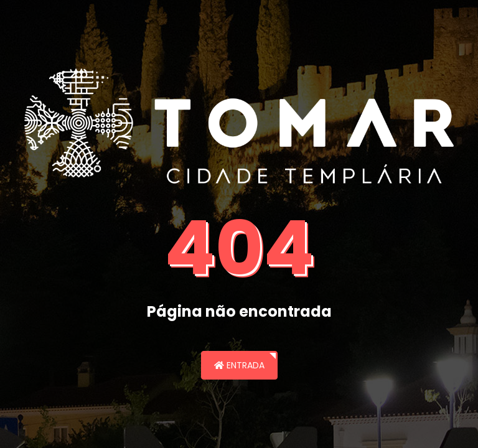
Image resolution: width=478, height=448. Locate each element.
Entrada (239, 365)
